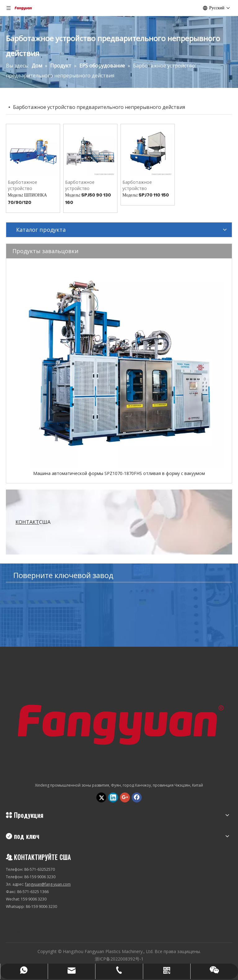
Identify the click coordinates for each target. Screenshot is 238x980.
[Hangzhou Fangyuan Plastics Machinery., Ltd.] (119, 722)
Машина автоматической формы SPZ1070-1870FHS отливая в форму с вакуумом (119, 473)
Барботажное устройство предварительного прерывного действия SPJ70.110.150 (145, 185)
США (33, 522)
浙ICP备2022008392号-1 (119, 959)
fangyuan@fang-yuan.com (48, 884)
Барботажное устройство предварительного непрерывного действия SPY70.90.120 (32, 185)
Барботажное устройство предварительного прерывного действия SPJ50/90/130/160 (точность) (88, 185)
